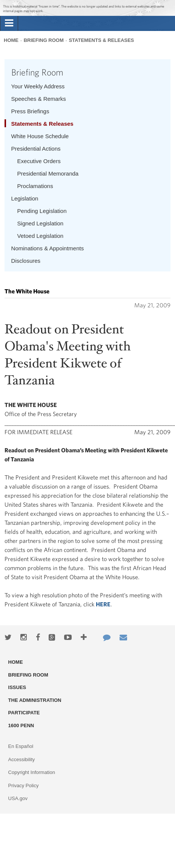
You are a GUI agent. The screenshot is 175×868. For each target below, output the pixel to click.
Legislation (25, 198)
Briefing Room (44, 40)
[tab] (9, 23)
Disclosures (26, 261)
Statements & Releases (101, 40)
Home (11, 40)
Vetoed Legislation (41, 236)
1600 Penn (21, 725)
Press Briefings (30, 111)
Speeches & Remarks (39, 99)
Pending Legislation (42, 211)
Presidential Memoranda (48, 173)
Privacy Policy (24, 786)
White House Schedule (40, 136)
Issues (17, 687)
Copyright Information (32, 772)
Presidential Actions (36, 149)
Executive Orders (39, 161)
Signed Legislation (41, 223)
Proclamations (35, 186)
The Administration (35, 700)
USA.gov (18, 798)
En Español (21, 746)
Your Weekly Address (38, 86)
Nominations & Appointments (48, 248)
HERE (103, 604)
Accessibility (22, 759)
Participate (24, 713)
